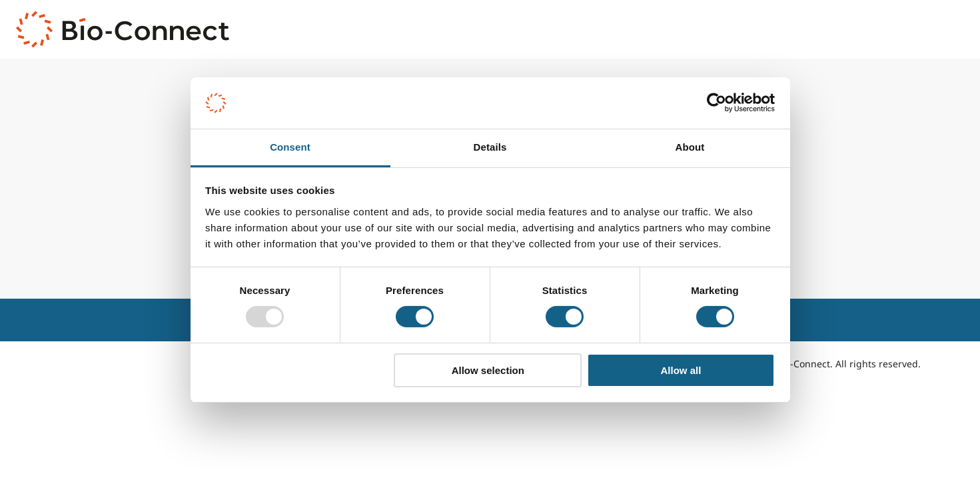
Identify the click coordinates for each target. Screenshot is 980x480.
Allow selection (488, 370)
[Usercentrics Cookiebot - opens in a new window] (717, 103)
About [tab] (690, 147)
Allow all (681, 370)
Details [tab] (490, 147)
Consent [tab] (290, 147)
